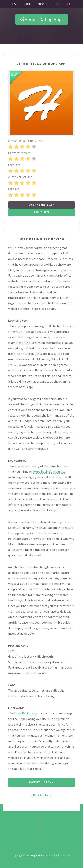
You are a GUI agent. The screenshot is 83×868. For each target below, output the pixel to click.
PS (14, 4)
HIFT (57, 4)
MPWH (42, 4)
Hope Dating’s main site (49, 471)
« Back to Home (41, 795)
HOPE (27, 4)
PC (69, 4)
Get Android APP (43, 205)
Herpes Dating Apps (44, 19)
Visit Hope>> (43, 782)
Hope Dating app (26, 713)
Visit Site (43, 212)
